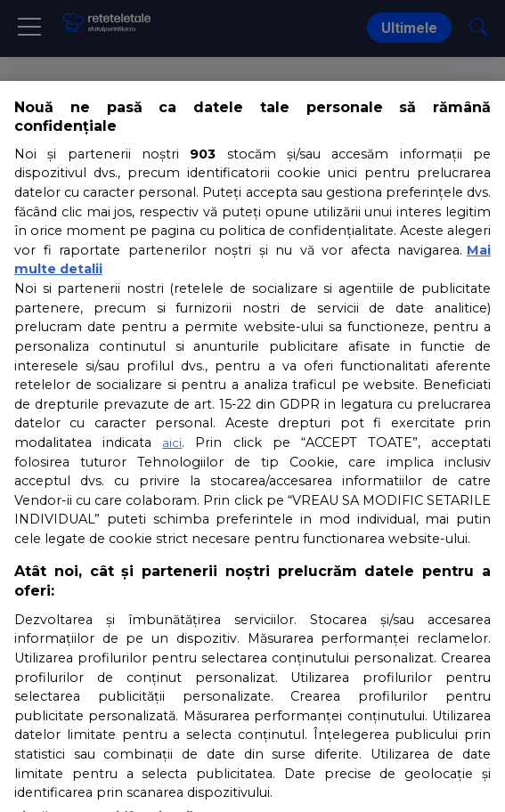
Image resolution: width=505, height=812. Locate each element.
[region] (252, 447)
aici (172, 443)
